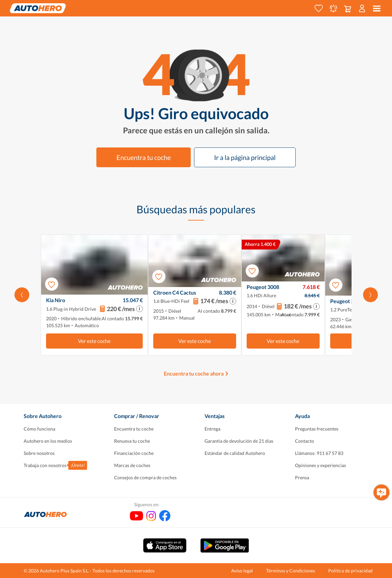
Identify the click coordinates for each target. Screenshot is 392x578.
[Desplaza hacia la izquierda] (22, 295)
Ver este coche (94, 341)
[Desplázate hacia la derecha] (370, 295)
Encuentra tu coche (144, 157)
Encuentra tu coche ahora (194, 373)
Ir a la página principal (245, 157)
